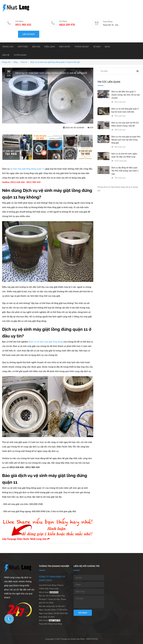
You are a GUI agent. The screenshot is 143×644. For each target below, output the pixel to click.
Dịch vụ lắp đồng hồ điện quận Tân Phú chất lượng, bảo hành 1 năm (125, 171)
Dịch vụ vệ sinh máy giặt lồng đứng (45, 342)
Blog (107, 47)
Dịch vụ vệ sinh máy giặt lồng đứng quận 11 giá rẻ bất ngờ (55, 62)
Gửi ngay (83, 613)
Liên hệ (6, 55)
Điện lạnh (50, 47)
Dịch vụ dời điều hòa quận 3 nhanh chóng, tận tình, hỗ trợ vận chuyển (126, 95)
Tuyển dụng (20, 55)
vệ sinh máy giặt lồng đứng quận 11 (27, 169)
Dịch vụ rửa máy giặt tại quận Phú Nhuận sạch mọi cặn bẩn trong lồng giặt (126, 140)
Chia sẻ (24, 62)
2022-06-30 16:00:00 (74, 128)
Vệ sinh (97, 47)
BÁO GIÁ (36, 47)
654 (90, 128)
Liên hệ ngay (29, 34)
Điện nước (65, 47)
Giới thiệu (23, 47)
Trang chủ (8, 47)
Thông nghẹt (82, 47)
